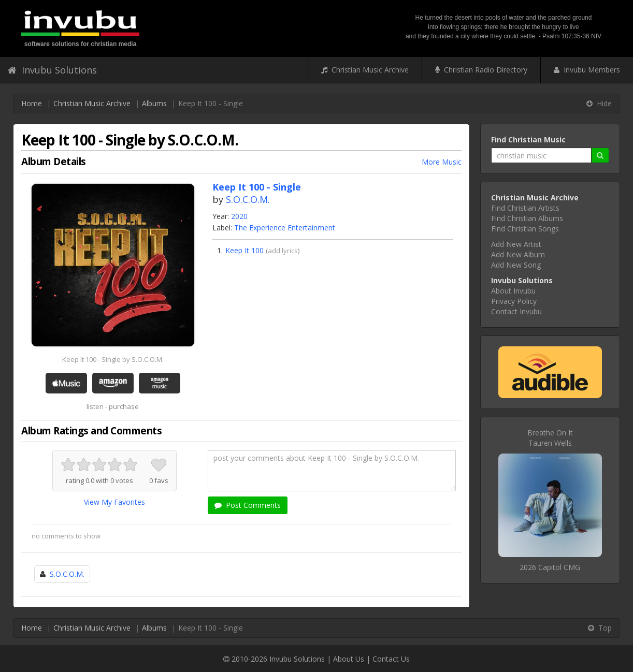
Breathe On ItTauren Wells (550, 438)
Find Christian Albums (527, 218)
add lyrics (283, 251)
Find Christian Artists (525, 208)
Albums (154, 103)
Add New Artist (516, 244)
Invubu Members (587, 70)
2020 (239, 216)
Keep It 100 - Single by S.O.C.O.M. (113, 359)
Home (32, 103)
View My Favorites (114, 502)
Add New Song (516, 265)
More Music (442, 162)
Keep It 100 (244, 250)
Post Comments (248, 505)
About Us (349, 659)
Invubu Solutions (52, 70)
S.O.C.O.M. (248, 199)
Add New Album (518, 254)
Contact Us (391, 659)
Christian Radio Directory (481, 70)
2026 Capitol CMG (550, 567)
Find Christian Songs (525, 229)
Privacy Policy (514, 301)
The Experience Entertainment (285, 228)
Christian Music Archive (365, 70)
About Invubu (513, 291)
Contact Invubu (516, 311)
